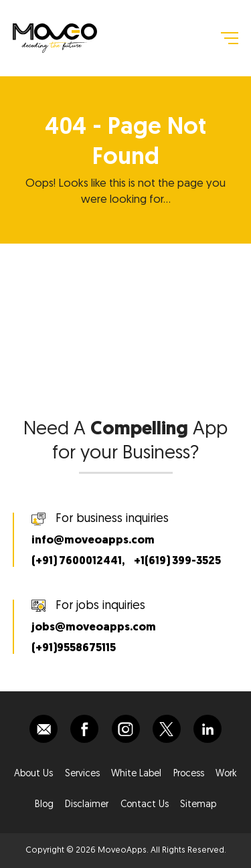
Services (82, 774)
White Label (136, 774)
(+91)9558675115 (74, 648)
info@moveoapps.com (93, 540)
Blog (44, 805)
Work (226, 774)
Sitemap (198, 805)
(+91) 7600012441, (78, 561)
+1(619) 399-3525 (177, 561)
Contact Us (145, 805)
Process (189, 774)
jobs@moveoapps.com (94, 627)
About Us (33, 774)
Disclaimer (87, 805)
